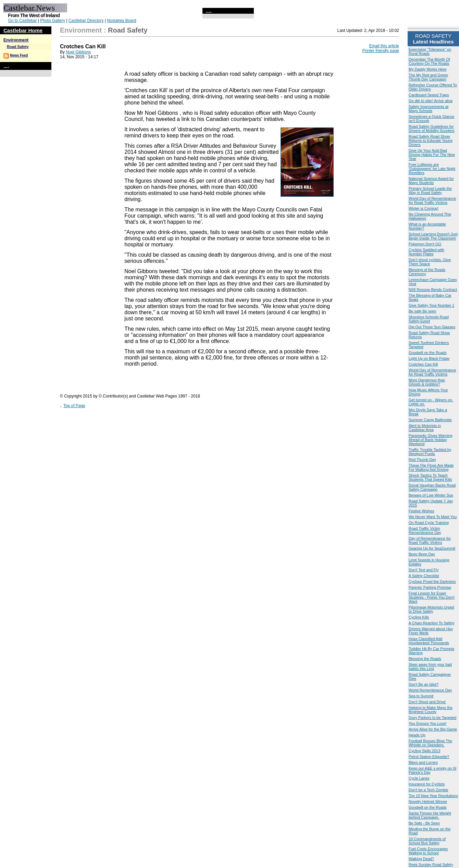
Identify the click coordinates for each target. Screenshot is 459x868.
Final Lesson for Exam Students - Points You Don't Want (432, 597)
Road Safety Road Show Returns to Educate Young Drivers (431, 140)
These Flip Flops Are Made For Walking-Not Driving (431, 467)
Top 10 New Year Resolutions (433, 796)
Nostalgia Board (121, 21)
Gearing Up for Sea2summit (432, 548)
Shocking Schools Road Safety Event (429, 319)
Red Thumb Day (422, 460)
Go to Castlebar (22, 21)
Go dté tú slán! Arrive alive (431, 101)
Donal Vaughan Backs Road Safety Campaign (432, 487)
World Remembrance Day (430, 690)
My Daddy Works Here (427, 69)
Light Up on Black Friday (429, 358)
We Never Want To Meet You (433, 517)
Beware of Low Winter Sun (431, 495)
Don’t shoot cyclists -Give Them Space (430, 262)
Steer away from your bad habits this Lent (430, 667)
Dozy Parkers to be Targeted (432, 718)
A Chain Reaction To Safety (432, 623)
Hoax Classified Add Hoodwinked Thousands (429, 641)
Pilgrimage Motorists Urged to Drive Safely (431, 609)
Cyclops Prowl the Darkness (432, 582)
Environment (16, 40)
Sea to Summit (421, 696)
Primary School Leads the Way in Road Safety (430, 191)
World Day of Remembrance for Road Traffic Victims (432, 200)
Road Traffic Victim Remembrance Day (425, 530)
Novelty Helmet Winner (428, 802)
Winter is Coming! (424, 208)
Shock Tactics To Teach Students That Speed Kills (430, 477)
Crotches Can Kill (423, 364)
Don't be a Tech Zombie (429, 790)
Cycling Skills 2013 (424, 751)
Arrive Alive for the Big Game (433, 729)
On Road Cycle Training (429, 523)
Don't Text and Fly (424, 570)
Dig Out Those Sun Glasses (432, 327)
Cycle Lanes (419, 778)
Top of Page (74, 406)
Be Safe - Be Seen (424, 823)
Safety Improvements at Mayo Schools (429, 109)
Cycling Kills (419, 617)
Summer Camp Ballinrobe (430, 420)
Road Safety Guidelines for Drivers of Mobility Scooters (432, 129)
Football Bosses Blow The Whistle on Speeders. (430, 743)
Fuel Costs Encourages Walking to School (428, 851)
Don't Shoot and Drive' (427, 702)
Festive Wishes (421, 511)
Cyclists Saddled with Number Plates (426, 252)
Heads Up (417, 735)
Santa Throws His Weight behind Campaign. (430, 815)
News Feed (19, 55)
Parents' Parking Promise (430, 587)
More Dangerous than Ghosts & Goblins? (427, 382)
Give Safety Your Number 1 (431, 305)
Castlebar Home (23, 30)
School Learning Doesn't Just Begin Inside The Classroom (433, 236)
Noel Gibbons (78, 52)
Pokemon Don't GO (425, 244)
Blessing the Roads (425, 659)
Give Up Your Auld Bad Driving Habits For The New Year (432, 155)
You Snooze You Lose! (427, 723)
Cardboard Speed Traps (429, 95)
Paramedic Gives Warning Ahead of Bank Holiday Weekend (430, 440)
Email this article (384, 46)
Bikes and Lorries (423, 762)
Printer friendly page (381, 51)
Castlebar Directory (86, 21)
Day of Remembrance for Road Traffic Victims (430, 540)
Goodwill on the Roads (428, 353)
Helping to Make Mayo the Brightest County (431, 710)
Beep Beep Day (422, 554)
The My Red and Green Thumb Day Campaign (428, 77)
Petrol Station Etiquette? (429, 757)
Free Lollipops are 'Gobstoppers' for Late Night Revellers (432, 169)
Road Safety (18, 47)
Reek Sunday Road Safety (431, 865)
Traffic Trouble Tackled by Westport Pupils (430, 452)
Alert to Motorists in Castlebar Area (425, 428)
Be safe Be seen (423, 311)
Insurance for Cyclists (427, 784)
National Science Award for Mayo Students (431, 181)
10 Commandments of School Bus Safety (427, 841)
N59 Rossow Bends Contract (433, 290)
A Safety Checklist (424, 576)
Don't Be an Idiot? (424, 684)
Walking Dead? (421, 859)
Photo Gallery (53, 21)
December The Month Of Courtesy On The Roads (429, 61)
